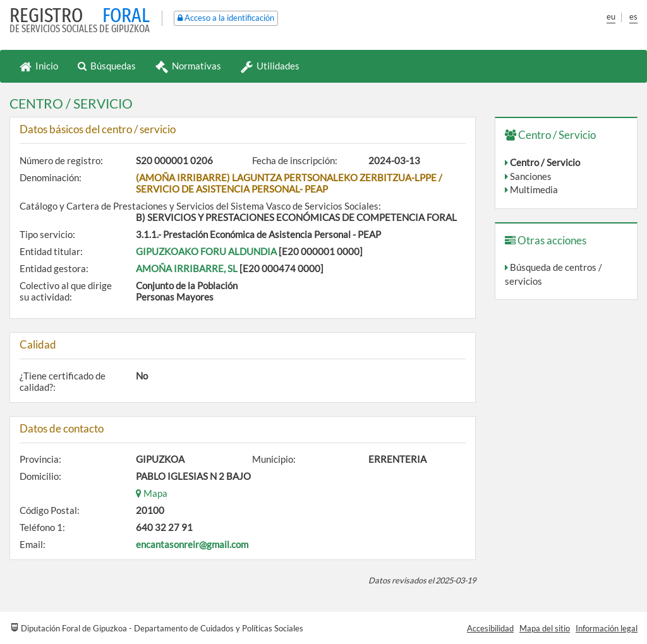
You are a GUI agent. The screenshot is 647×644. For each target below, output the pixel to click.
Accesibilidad (490, 628)
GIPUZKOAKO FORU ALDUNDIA (206, 251)
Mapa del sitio (545, 628)
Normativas (188, 66)
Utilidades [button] (270, 66)
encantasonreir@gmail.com (192, 544)
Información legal (607, 628)
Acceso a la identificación (226, 18)
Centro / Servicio (545, 162)
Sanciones (531, 176)
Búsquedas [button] (107, 66)
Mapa (152, 493)
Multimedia (534, 189)
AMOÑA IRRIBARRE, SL (187, 268)
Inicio (39, 66)
